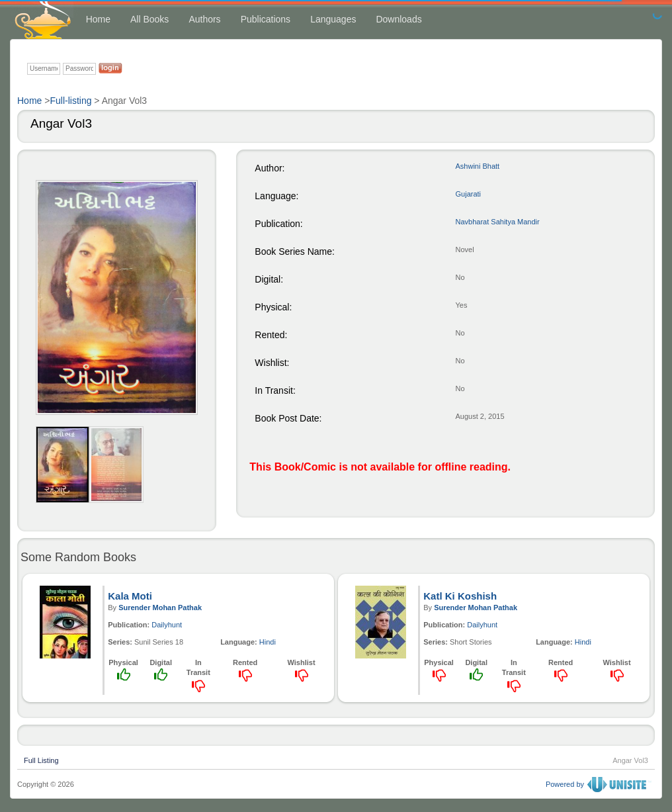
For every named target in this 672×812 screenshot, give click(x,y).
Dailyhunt (167, 625)
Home (98, 19)
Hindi (268, 642)
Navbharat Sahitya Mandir (498, 222)
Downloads (399, 19)
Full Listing (41, 759)
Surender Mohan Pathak (160, 608)
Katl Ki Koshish (460, 596)
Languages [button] (333, 19)
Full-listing (70, 101)
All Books (149, 19)
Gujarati (469, 194)
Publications (266, 19)
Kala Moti (130, 596)
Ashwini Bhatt (478, 166)
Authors (204, 19)
